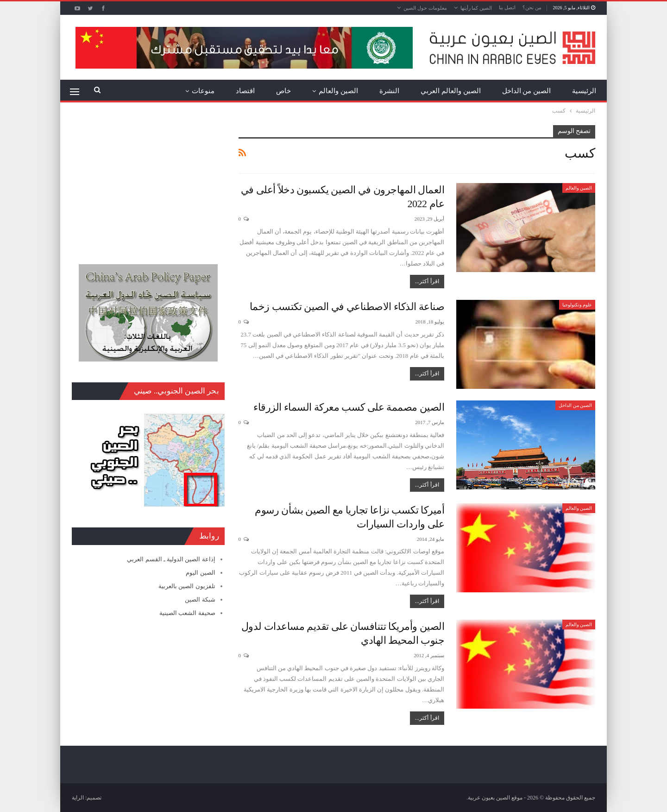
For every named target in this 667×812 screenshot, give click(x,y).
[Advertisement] (148, 183)
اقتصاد (245, 91)
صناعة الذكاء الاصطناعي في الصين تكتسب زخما (347, 307)
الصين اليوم (200, 573)
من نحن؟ (532, 7)
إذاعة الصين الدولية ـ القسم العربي (171, 559)
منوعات (203, 91)
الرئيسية (584, 91)
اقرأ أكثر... (427, 281)
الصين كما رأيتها (476, 8)
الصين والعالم (338, 91)
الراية (78, 798)
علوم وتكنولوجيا (577, 305)
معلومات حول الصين (425, 8)
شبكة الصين (200, 599)
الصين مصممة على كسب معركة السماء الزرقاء (349, 407)
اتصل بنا (507, 7)
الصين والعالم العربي (451, 91)
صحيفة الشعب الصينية (187, 613)
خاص (283, 91)
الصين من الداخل (527, 91)
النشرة (389, 91)
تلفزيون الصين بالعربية (187, 586)
